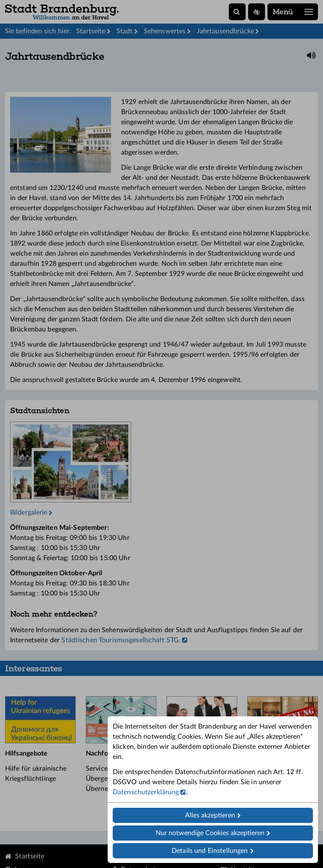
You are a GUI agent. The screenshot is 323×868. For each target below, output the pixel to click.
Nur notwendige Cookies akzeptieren (210, 833)
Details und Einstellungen (210, 851)
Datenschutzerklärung (146, 792)
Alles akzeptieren (210, 815)
